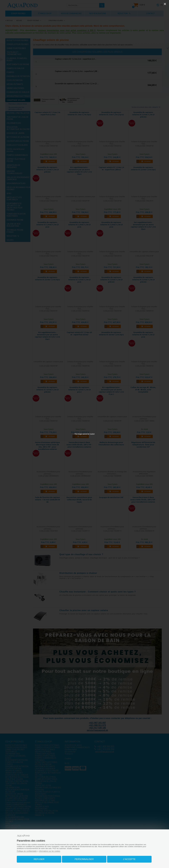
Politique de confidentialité (27, 851)
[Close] (165, 4)
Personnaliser (84, 859)
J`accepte (129, 859)
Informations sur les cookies (50, 851)
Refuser (39, 859)
